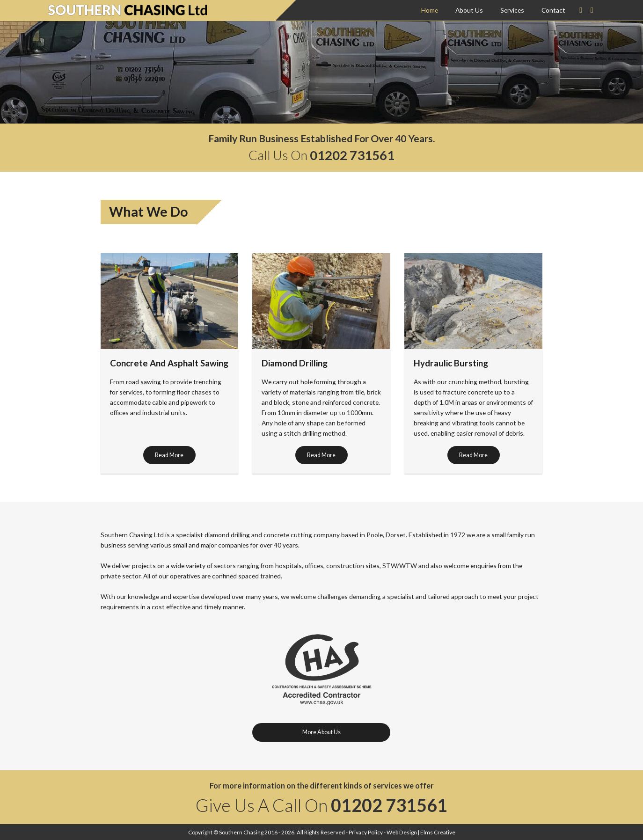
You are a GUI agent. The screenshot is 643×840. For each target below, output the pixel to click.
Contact (553, 10)
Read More (169, 455)
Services (512, 10)
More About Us (321, 732)
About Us (469, 10)
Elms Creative (438, 832)
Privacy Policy (366, 832)
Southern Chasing (241, 832)
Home (430, 10)
